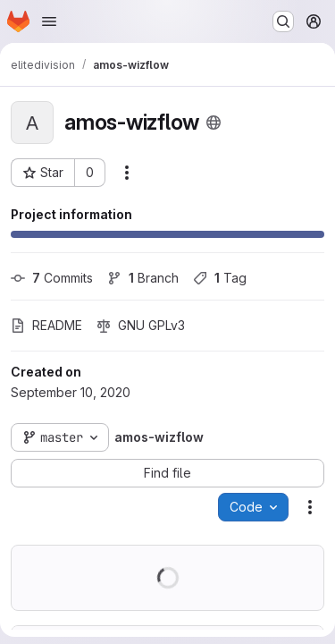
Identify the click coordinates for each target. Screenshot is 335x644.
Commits (52, 278)
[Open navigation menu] (49, 21)
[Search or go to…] (283, 21)
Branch (143, 278)
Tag (220, 278)
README (46, 325)
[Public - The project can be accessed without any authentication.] (214, 123)
